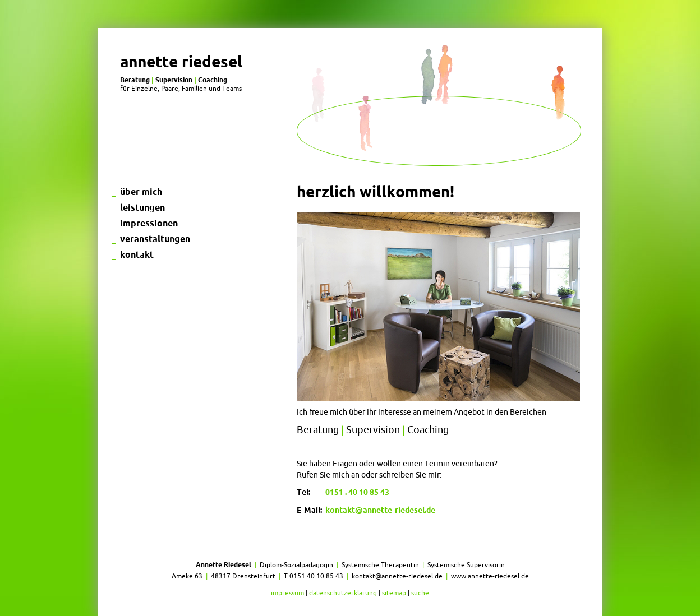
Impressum (287, 593)
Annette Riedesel (181, 61)
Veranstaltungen (155, 239)
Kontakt (137, 254)
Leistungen (142, 207)
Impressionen (149, 223)
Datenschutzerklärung (343, 593)
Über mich (141, 192)
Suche (420, 593)
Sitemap (394, 593)
